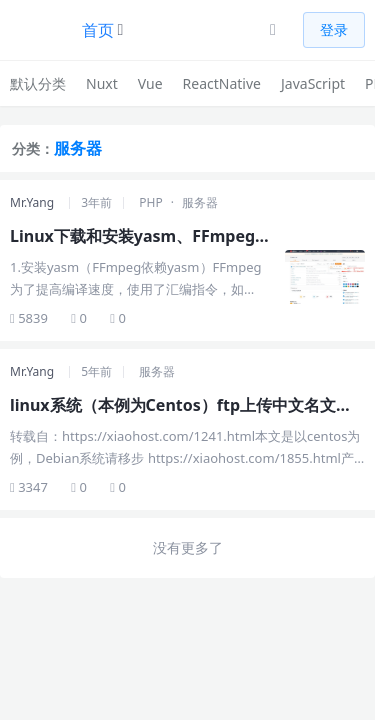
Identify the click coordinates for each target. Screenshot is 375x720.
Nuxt (102, 83)
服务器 (200, 202)
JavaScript (313, 83)
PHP (150, 202)
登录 (334, 29)
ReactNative (222, 83)
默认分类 (38, 83)
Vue (150, 83)
